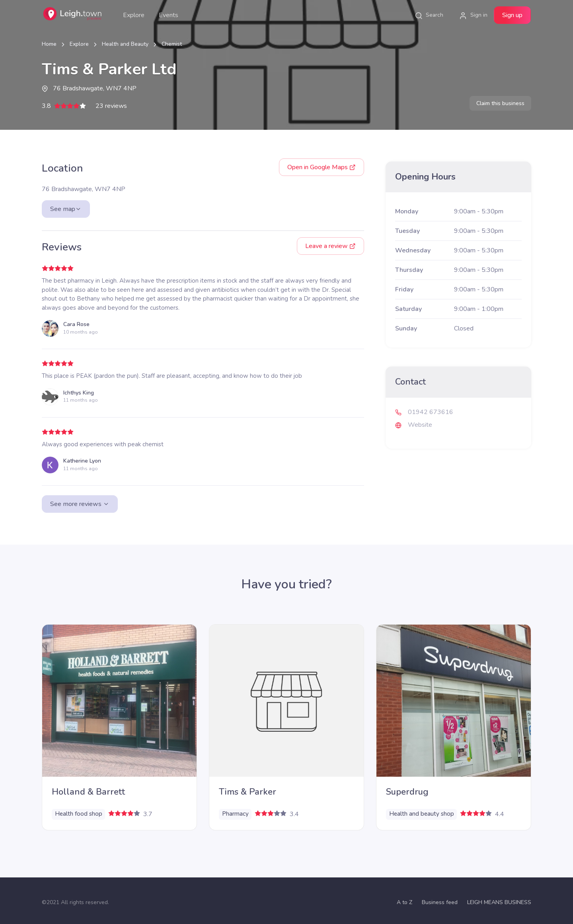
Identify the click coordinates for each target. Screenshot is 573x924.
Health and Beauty (125, 44)
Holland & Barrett (88, 792)
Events (169, 15)
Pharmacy (235, 814)
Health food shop (79, 814)
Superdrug (407, 792)
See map (66, 209)
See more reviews (80, 504)
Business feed (440, 902)
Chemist (172, 44)
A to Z (404, 902)
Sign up (512, 15)
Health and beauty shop (422, 814)
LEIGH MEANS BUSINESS (499, 902)
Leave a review (330, 246)
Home (49, 44)
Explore (134, 15)
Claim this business (500, 103)
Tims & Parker (248, 792)
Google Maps (322, 167)
